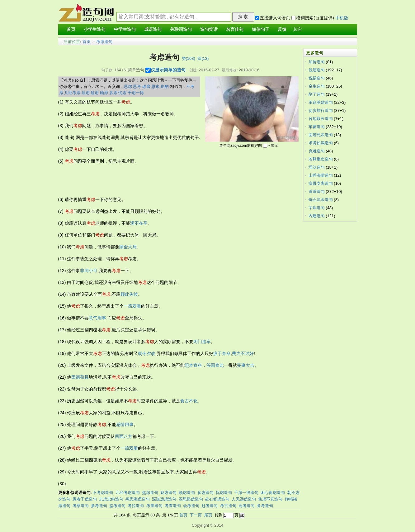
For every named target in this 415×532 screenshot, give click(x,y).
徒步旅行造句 (321, 110)
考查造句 (173, 506)
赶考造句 (210, 506)
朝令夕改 (147, 353)
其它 (298, 29)
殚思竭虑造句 (138, 499)
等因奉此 (215, 365)
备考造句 (265, 506)
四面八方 (124, 436)
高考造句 (247, 506)
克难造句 (317, 151)
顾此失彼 (129, 294)
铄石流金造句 (321, 200)
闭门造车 (202, 342)
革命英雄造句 (321, 102)
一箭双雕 (132, 306)
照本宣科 (193, 365)
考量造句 (154, 506)
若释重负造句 (321, 159)
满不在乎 (139, 223)
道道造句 (317, 192)
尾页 (208, 515)
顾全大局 (128, 247)
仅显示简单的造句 (168, 70)
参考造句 (99, 506)
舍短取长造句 (321, 119)
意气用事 (97, 318)
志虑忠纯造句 (111, 499)
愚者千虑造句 (85, 499)
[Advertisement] (172, 180)
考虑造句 (104, 42)
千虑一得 (136, 93)
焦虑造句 (150, 493)
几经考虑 (72, 93)
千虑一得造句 (246, 493)
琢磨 (146, 86)
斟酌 (165, 86)
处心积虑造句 (217, 499)
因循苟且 (80, 377)
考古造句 (228, 506)
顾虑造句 (187, 493)
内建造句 (317, 216)
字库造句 (317, 208)
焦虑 (86, 93)
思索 (155, 86)
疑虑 (95, 93)
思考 (137, 86)
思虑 (128, 86)
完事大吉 (246, 365)
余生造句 (317, 86)
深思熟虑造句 (191, 499)
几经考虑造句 (128, 493)
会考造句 (191, 506)
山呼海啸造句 (321, 175)
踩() (203, 58)
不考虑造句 (103, 493)
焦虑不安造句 (270, 499)
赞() (189, 58)
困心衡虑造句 (273, 493)
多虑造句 (205, 493)
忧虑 (122, 93)
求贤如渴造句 (321, 143)
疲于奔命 (222, 353)
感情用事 (125, 424)
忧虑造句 (224, 493)
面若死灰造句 (321, 135)
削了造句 (317, 94)
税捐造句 (317, 78)
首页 (87, 42)
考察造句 (81, 506)
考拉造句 (136, 506)
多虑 (113, 93)
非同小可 (89, 271)
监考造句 (117, 506)
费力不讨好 (243, 353)
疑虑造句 (168, 493)
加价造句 (317, 62)
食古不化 (189, 401)
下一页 (196, 515)
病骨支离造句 (321, 183)
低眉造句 (317, 70)
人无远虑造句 (244, 499)
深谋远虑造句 (164, 499)
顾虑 (104, 93)
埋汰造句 (317, 167)
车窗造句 (317, 127)
